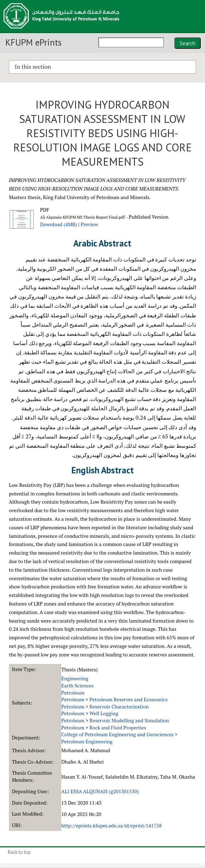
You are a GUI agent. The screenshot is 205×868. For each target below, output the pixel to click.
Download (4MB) (58, 224)
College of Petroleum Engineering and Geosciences (117, 734)
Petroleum (73, 693)
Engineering (75, 678)
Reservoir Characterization (119, 706)
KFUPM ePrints (33, 42)
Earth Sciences (77, 685)
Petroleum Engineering (87, 741)
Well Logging (104, 713)
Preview (90, 224)
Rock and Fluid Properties (118, 727)
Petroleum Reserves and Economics (128, 699)
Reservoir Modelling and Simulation (129, 720)
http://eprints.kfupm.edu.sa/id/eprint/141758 (111, 825)
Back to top (19, 852)
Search (188, 43)
